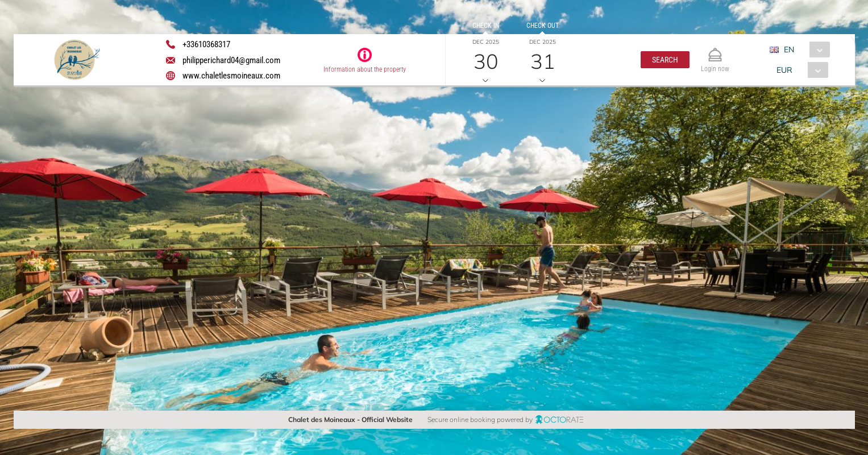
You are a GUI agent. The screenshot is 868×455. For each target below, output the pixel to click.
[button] (665, 60)
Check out (542, 26)
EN (788, 49)
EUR (784, 70)
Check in (485, 26)
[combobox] (803, 49)
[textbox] (98, 176)
